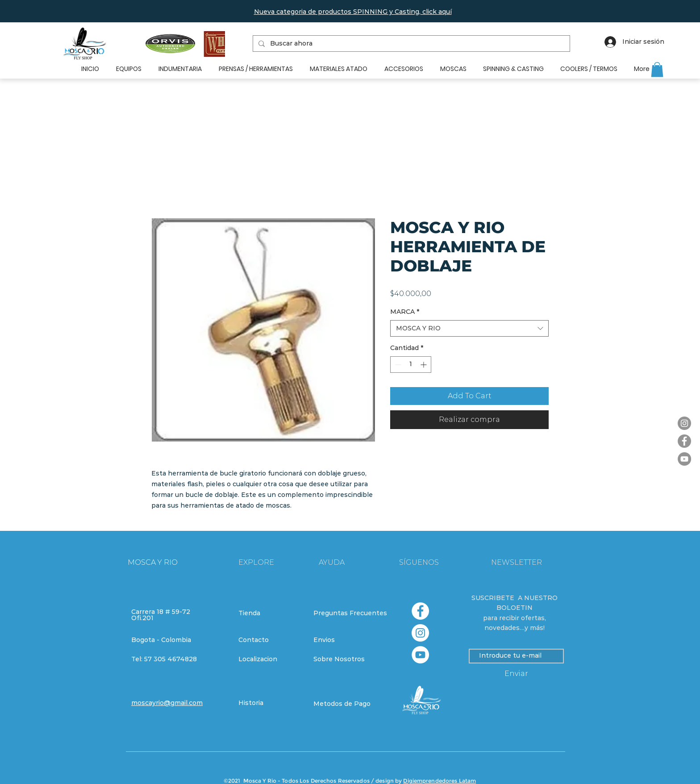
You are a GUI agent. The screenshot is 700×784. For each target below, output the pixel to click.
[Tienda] (270, 613)
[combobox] (469, 329)
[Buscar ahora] (410, 44)
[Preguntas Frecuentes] (350, 613)
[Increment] (424, 365)
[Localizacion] (270, 659)
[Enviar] (516, 674)
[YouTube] (684, 459)
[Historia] (270, 703)
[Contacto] (270, 640)
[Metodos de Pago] (345, 704)
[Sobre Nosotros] (345, 659)
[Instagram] (684, 423)
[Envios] (346, 640)
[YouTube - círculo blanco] (420, 655)
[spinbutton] (411, 365)
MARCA (405, 312)
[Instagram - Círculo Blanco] (420, 633)
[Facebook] (684, 441)
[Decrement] (397, 365)
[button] (353, 12)
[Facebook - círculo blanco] (420, 611)
